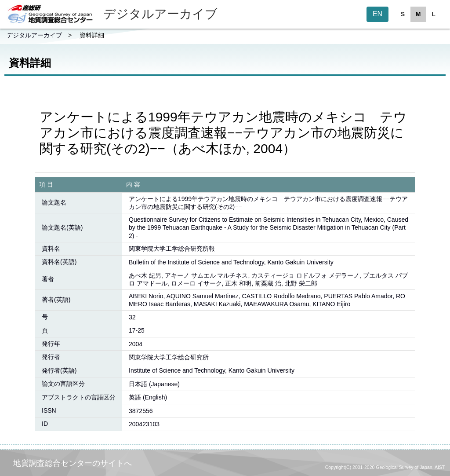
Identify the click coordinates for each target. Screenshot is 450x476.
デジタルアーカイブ (34, 35)
